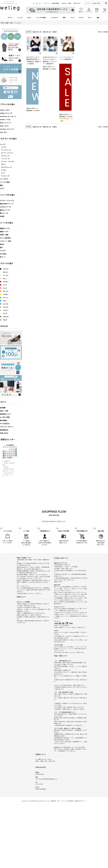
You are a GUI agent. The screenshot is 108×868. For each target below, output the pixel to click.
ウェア (72, 18)
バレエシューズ (5, 156)
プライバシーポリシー (7, 427)
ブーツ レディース (6, 150)
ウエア (2, 188)
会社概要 (3, 408)
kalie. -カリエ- (5, 126)
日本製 (2, 216)
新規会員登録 (55, 3)
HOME (2, 23)
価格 (98, 18)
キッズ (3, 173)
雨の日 (2, 244)
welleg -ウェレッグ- (6, 113)
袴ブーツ (3, 257)
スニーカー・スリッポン (8, 161)
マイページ (47, 3)
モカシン (4, 164)
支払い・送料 (4, 411)
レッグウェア (54, 18)
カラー (90, 18)
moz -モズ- (3, 132)
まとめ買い (3, 254)
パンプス (4, 147)
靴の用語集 (3, 420)
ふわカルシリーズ (5, 207)
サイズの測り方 (5, 423)
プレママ (3, 251)
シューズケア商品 (41, 18)
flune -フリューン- (6, 123)
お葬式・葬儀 (4, 235)
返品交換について (5, 414)
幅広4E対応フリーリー (7, 204)
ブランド (10, 18)
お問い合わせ (77, 3)
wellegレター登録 (66, 3)
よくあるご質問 (5, 417)
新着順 (54, 32)
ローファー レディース (7, 153)
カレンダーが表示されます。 (11, 473)
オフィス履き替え (5, 238)
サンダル (4, 170)
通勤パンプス (4, 231)
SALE (29, 18)
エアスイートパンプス (7, 200)
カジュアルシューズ (6, 167)
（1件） (62, 121)
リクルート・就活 (5, 241)
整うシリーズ (4, 213)
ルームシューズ (5, 176)
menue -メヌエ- (5, 110)
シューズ (20, 18)
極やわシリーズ (5, 210)
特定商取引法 (4, 430)
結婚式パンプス (5, 228)
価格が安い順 (37, 32)
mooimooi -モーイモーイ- (8, 116)
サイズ (81, 18)
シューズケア (4, 179)
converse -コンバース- (7, 129)
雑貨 (64, 18)
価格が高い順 (47, 32)
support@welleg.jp (40, 789)
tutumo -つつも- (5, 119)
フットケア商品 (5, 182)
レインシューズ (5, 159)
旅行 (1, 247)
